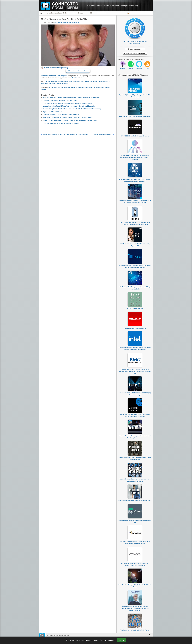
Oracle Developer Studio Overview (135, 328)
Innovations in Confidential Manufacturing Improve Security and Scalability (69, 106)
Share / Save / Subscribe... (78, 71)
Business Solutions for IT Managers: (54, 76)
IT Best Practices (90, 81)
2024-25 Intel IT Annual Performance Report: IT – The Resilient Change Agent (70, 120)
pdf (58, 83)
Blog (92, 13)
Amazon (139, 69)
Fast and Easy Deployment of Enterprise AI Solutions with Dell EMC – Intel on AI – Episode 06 (135, 371)
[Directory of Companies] (135, 49)
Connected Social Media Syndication (67, 22)
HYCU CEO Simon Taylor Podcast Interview (135, 136)
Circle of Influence (78, 13)
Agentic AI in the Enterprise (52, 112)
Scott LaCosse (64, 83)
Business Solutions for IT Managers (69, 81)
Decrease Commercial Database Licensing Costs (60, 100)
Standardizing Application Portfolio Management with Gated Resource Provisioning (72, 109)
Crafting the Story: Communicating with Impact (135, 116)
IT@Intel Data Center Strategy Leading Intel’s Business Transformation (68, 103)
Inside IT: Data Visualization (102, 134)
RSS (147, 69)
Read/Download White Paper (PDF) (54, 68)
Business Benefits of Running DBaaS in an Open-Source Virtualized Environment (71, 98)
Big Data (51, 87)
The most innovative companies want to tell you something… (114, 5)
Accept (122, 640)
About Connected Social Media (57, 13)
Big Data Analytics (51, 81)
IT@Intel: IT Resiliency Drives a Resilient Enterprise (61, 123)
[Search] (141, 13)
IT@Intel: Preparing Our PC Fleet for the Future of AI (61, 115)
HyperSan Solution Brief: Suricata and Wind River (135, 501)
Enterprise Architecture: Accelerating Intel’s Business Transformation (67, 117)
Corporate (81, 87)
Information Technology (93, 87)
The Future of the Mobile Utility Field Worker (135, 630)
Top (150, 635)
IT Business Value (102, 81)
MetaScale (75, 78)
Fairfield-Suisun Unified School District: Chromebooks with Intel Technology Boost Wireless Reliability (135, 608)
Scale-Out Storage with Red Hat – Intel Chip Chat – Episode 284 (65, 134)
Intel (83, 81)
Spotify (131, 69)
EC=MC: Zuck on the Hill (135, 308)
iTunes (123, 69)
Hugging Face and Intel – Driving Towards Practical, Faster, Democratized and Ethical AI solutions (135, 157)
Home (41, 13)
